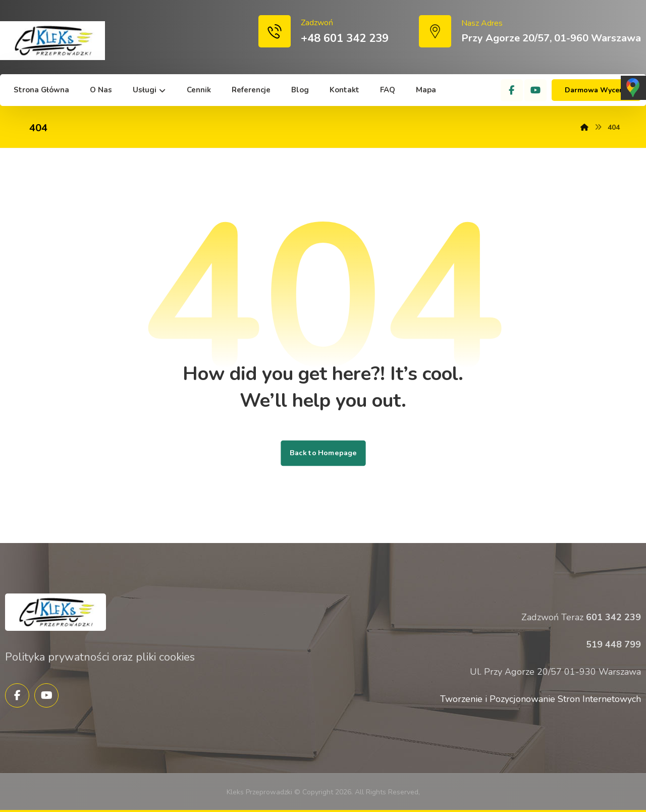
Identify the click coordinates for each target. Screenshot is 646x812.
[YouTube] (535, 90)
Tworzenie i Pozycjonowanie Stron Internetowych (541, 699)
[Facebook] (512, 90)
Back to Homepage (323, 453)
